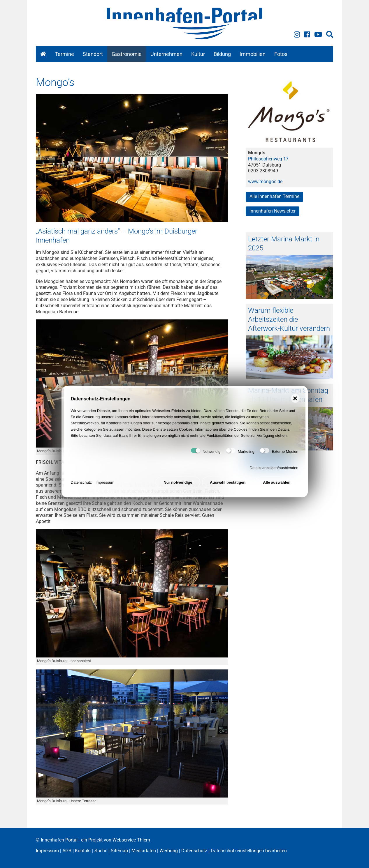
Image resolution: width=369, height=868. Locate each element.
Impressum (105, 487)
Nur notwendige (178, 487)
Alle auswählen (277, 487)
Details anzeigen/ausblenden (274, 473)
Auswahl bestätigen (228, 487)
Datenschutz (81, 487)
